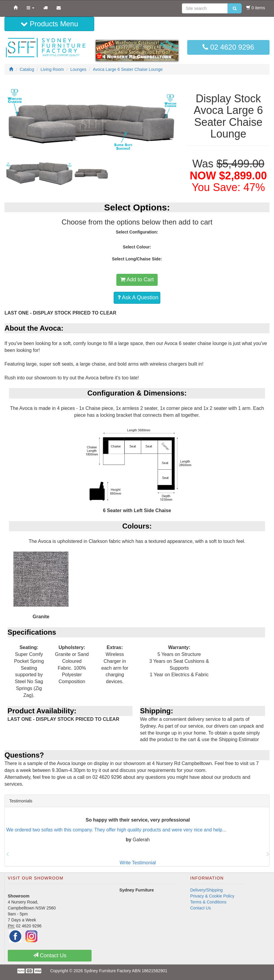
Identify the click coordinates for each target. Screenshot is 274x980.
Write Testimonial (138, 863)
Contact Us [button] (50, 955)
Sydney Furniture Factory (108, 971)
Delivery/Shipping (207, 890)
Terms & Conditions (208, 902)
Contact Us (201, 908)
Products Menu (49, 24)
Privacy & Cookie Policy (212, 896)
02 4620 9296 (228, 47)
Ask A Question (138, 297)
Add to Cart (137, 280)
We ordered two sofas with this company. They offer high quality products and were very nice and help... (116, 830)
